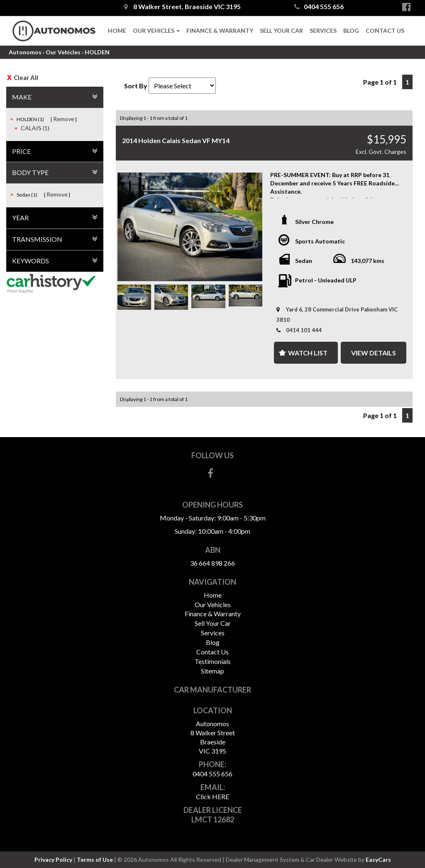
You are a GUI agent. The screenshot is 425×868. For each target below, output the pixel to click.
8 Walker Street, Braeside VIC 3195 (182, 6)
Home (117, 30)
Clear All (26, 78)
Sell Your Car (281, 30)
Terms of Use (95, 859)
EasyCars (378, 859)
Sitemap (212, 671)
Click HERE (212, 796)
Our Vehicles (156, 30)
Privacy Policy (54, 859)
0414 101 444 (304, 330)
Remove (64, 119)
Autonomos (25, 52)
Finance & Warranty (220, 30)
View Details (374, 353)
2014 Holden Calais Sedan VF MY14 (176, 140)
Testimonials (213, 661)
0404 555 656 (319, 6)
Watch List (308, 353)
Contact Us (385, 30)
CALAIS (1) (35, 128)
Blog (351, 30)
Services (323, 30)
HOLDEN (97, 52)
